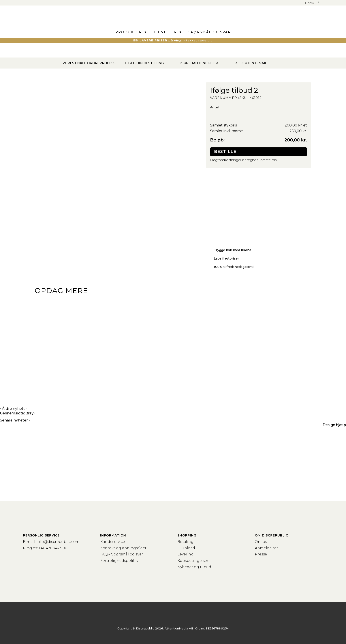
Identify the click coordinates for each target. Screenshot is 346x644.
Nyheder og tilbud (194, 567)
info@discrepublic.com (58, 542)
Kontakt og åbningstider (123, 548)
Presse (261, 554)
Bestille (225, 152)
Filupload (186, 548)
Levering (186, 554)
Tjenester (165, 32)
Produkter (129, 32)
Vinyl (47, 382)
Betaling (185, 542)
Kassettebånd (156, 382)
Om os (261, 542)
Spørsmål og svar (210, 32)
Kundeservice (113, 542)
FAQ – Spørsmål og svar (122, 554)
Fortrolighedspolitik (119, 561)
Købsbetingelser (193, 561)
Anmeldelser (267, 548)
